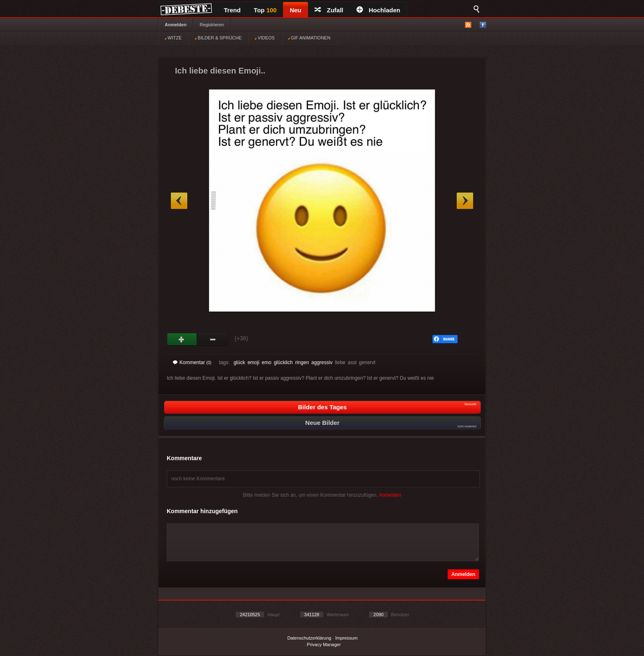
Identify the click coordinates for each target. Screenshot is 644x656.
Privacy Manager (324, 645)
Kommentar (192, 362)
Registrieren (212, 25)
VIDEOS (265, 38)
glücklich (283, 362)
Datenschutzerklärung (309, 638)
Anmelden (176, 25)
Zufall (329, 10)
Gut (182, 339)
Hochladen (378, 10)
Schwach (213, 339)
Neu (295, 10)
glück (239, 362)
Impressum (346, 638)
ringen (302, 362)
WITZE (173, 38)
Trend (232, 10)
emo (266, 362)
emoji (254, 362)
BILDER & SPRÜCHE (218, 38)
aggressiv (322, 362)
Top (265, 10)
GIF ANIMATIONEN (309, 38)
